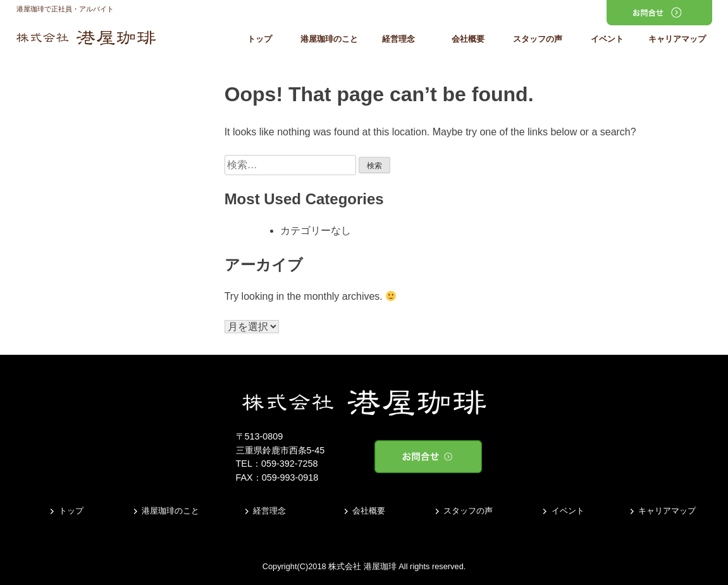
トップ (260, 40)
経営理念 (398, 40)
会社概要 (468, 40)
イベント (607, 40)
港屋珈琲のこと (329, 40)
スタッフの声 (538, 40)
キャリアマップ (677, 40)
